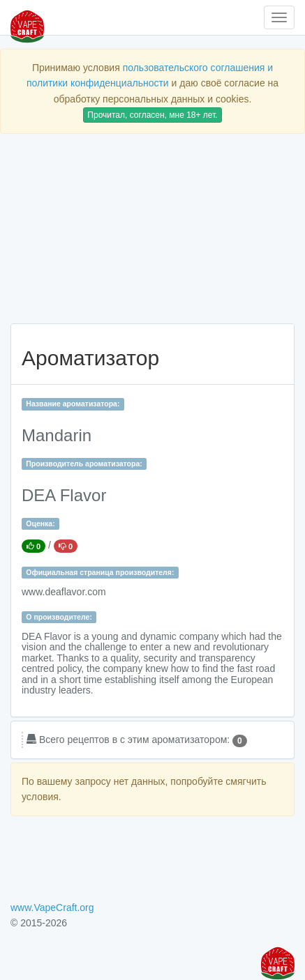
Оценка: (40, 523)
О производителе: (59, 617)
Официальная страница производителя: (100, 572)
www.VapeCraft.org (52, 908)
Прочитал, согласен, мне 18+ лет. (152, 115)
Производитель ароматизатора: (84, 464)
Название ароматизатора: (73, 404)
